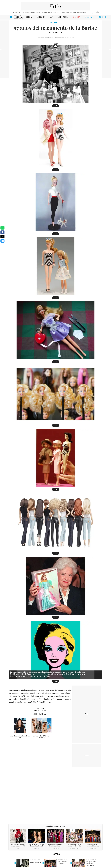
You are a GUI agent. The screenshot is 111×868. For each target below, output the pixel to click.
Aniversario (37, 710)
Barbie (43, 710)
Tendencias (20, 740)
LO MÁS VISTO (56, 854)
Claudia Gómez (57, 33)
